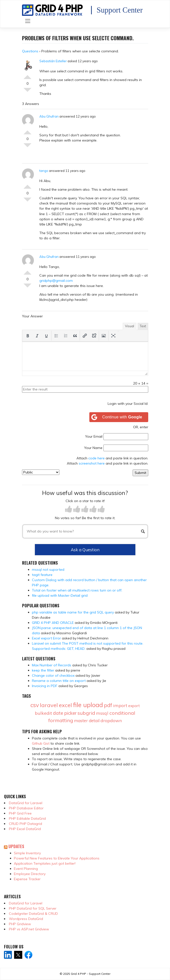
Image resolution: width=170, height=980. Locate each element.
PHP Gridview (20, 924)
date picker (65, 713)
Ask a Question (85, 550)
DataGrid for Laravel (26, 803)
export (134, 706)
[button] (28, 336)
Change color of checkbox (53, 675)
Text (143, 326)
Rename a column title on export (59, 681)
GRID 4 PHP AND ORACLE (53, 623)
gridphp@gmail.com (56, 281)
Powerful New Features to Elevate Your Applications (57, 858)
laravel (49, 705)
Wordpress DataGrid (26, 919)
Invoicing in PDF (45, 686)
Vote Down (27, 92)
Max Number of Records (52, 665)
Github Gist (41, 743)
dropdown (111, 721)
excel (65, 705)
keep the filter (43, 670)
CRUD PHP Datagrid (25, 824)
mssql (102, 713)
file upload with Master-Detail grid (60, 595)
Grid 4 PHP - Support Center (91, 974)
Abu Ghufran (49, 116)
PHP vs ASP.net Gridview (29, 929)
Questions (30, 51)
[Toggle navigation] (28, 21)
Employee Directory (30, 874)
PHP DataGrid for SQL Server (33, 908)
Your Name (93, 448)
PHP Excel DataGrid (25, 829)
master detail (87, 721)
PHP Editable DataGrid (27, 818)
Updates (16, 846)
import (120, 705)
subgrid (86, 713)
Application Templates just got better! (45, 863)
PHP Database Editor (26, 808)
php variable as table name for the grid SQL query (73, 612)
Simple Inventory (27, 853)
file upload (88, 705)
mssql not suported (48, 570)
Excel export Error (46, 638)
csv (35, 705)
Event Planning (26, 869)
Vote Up (27, 75)
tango (44, 171)
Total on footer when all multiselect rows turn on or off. (77, 590)
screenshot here (92, 463)
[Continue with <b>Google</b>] (119, 417)
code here (97, 458)
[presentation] (28, 336)
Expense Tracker (27, 879)
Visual (130, 326)
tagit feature (42, 575)
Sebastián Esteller (53, 61)
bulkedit (43, 713)
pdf (108, 705)
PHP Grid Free (20, 813)
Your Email (94, 436)
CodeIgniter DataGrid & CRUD (33, 914)
